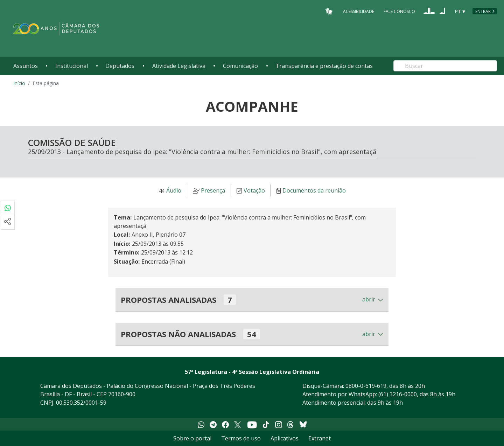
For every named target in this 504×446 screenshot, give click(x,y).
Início (19, 83)
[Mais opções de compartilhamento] (8, 222)
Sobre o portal (192, 438)
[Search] (445, 66)
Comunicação (240, 66)
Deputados (120, 66)
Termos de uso (241, 438)
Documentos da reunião (314, 191)
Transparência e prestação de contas (324, 66)
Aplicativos (285, 438)
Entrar (483, 11)
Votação (254, 191)
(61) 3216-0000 (398, 394)
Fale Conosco (399, 11)
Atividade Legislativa (179, 66)
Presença (213, 191)
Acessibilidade (359, 11)
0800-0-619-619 (366, 386)
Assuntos (26, 66)
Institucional (72, 66)
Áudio (174, 191)
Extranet (320, 438)
